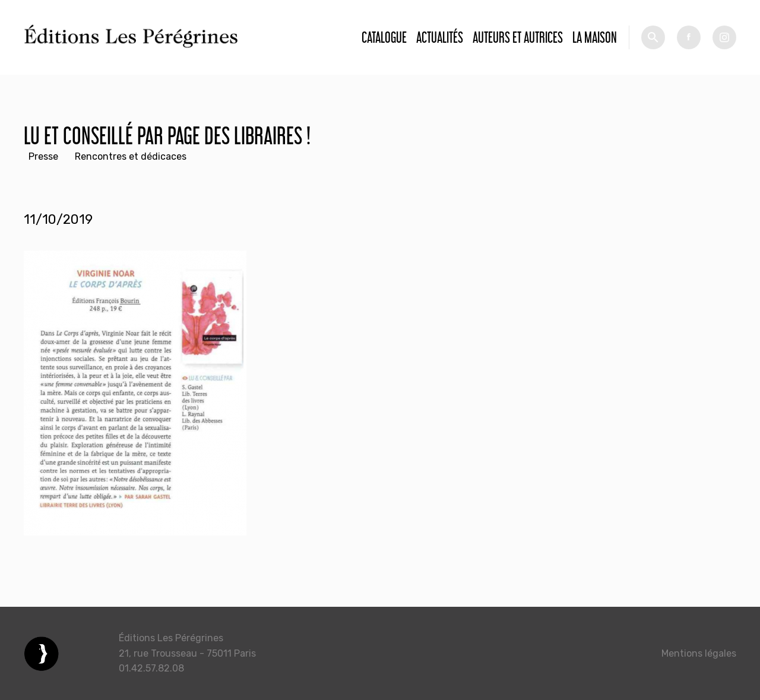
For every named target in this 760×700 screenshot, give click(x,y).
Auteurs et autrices (518, 37)
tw (724, 37)
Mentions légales (699, 653)
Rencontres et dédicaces (131, 156)
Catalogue (384, 37)
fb (689, 37)
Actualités (440, 37)
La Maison (595, 37)
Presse (43, 156)
